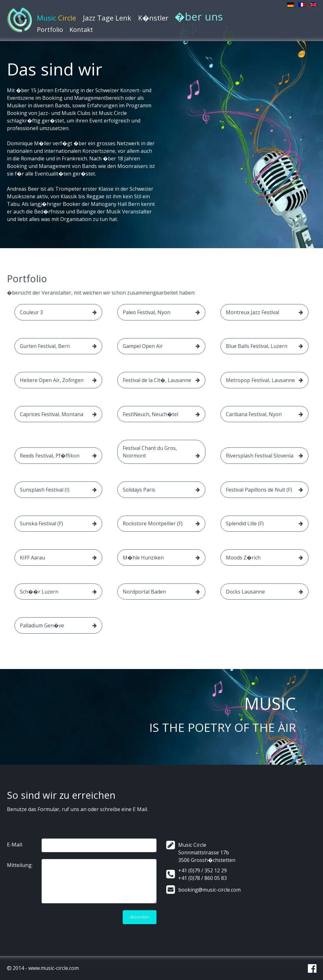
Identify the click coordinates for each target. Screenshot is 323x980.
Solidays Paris (161, 490)
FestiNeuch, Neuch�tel (161, 414)
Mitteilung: (20, 865)
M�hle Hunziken (161, 558)
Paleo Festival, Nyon (161, 312)
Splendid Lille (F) (264, 523)
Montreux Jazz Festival (264, 312)
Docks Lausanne (264, 592)
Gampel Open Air (161, 346)
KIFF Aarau (59, 558)
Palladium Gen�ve (59, 625)
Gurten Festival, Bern (59, 346)
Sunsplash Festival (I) (59, 490)
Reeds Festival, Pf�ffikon (59, 456)
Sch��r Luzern (59, 592)
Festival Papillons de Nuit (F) (264, 490)
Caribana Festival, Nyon (264, 414)
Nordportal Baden (161, 592)
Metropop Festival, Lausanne (264, 380)
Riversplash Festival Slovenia (264, 456)
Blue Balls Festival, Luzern (264, 346)
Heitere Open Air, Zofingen (59, 380)
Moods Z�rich (264, 558)
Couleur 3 (59, 312)
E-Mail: (15, 845)
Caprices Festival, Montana (59, 414)
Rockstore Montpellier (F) (161, 523)
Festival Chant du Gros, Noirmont (161, 452)
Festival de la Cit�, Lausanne (161, 380)
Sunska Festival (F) (59, 523)
